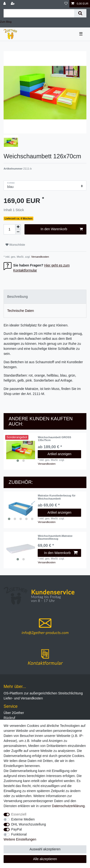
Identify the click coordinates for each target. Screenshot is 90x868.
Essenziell (19, 814)
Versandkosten (40, 257)
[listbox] (21, 450)
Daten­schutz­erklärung (68, 806)
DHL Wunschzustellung (29, 824)
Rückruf (9, 718)
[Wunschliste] (66, 4)
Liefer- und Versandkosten (23, 698)
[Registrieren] (13, 4)
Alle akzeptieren (45, 859)
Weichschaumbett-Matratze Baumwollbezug (55, 537)
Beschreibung (18, 297)
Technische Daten (21, 311)
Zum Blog (6, 22)
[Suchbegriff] (39, 13)
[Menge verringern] (18, 232)
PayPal (17, 829)
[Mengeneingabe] (9, 229)
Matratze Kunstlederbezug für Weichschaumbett (57, 497)
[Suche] (80, 13)
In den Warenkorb (62, 229)
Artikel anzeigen (60, 454)
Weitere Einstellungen (20, 839)
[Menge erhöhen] (18, 227)
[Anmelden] (5, 4)
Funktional (19, 834)
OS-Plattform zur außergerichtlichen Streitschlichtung (43, 693)
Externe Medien (23, 819)
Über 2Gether (14, 713)
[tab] (45, 297)
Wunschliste (15, 245)
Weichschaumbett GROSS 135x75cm (54, 439)
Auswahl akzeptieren (45, 849)
